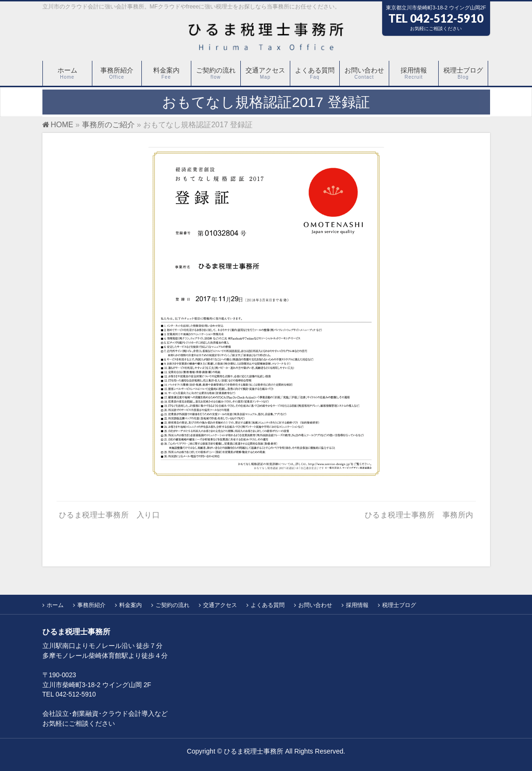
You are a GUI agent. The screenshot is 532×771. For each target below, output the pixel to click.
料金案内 (131, 605)
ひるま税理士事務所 (254, 751)
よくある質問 (268, 605)
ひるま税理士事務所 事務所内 (419, 515)
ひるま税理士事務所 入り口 (110, 515)
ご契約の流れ (172, 605)
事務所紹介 (91, 605)
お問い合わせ (315, 605)
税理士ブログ (399, 605)
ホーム (55, 605)
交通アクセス (220, 605)
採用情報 (357, 605)
